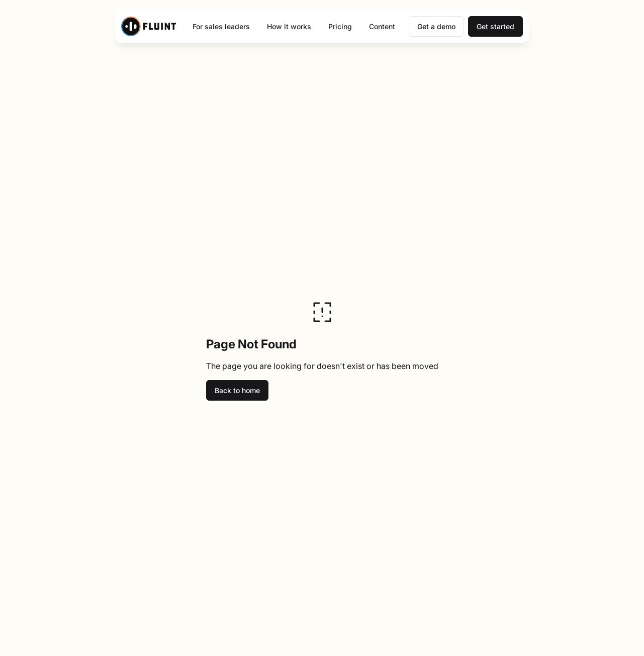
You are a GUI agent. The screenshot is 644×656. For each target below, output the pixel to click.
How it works (289, 26)
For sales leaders (221, 26)
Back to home (237, 390)
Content (382, 26)
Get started (495, 26)
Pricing (340, 26)
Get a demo (436, 26)
